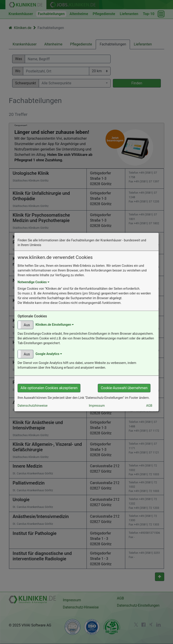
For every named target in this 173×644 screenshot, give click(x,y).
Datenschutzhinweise (33, 406)
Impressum (97, 406)
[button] (25, 325)
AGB (149, 406)
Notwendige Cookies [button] (33, 282)
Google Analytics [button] (49, 354)
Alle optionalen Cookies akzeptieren (49, 388)
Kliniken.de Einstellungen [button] (55, 325)
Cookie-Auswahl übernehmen (124, 388)
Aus (27, 325)
